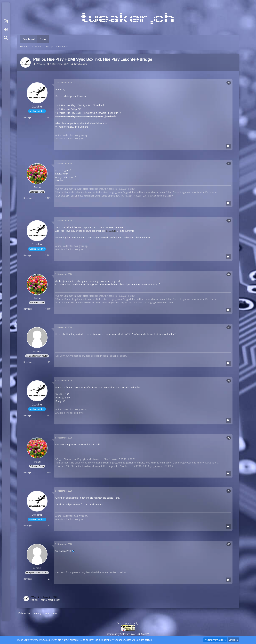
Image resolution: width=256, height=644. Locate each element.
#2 (229, 163)
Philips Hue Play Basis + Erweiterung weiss (81, 116)
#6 (229, 381)
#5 (229, 327)
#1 (229, 83)
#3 (229, 220)
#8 (229, 491)
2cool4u (41, 64)
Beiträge (27, 117)
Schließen (233, 640)
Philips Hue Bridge (68, 109)
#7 (229, 438)
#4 (229, 274)
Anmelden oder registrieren (6, 29)
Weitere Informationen (215, 640)
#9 (229, 544)
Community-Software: (128, 634)
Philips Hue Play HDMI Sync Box (75, 105)
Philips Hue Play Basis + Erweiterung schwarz (82, 113)
